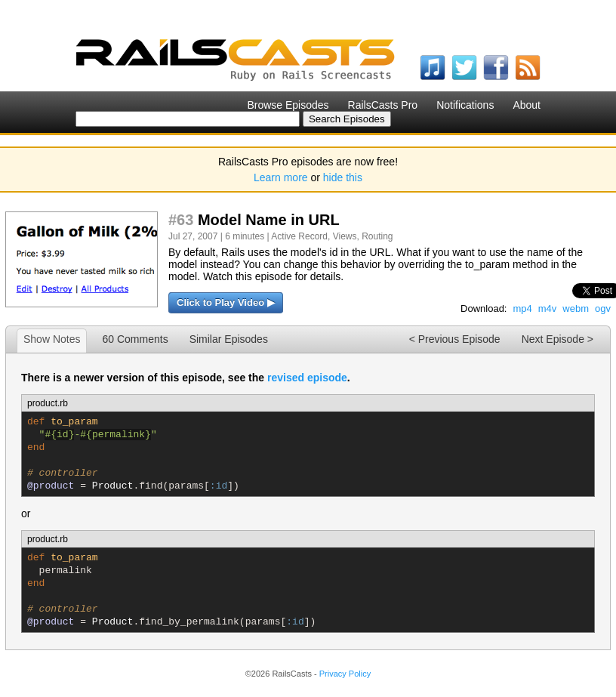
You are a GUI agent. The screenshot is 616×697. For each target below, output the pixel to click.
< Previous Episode (455, 339)
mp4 (522, 308)
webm (576, 308)
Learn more (281, 177)
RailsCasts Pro (383, 105)
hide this (343, 177)
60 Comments (135, 339)
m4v (548, 308)
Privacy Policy (345, 674)
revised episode (307, 378)
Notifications (465, 105)
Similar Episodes (229, 339)
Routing (377, 236)
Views (345, 236)
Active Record (299, 236)
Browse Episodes (288, 105)
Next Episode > (557, 339)
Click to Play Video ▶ (226, 302)
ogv (603, 308)
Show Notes (52, 339)
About (527, 105)
